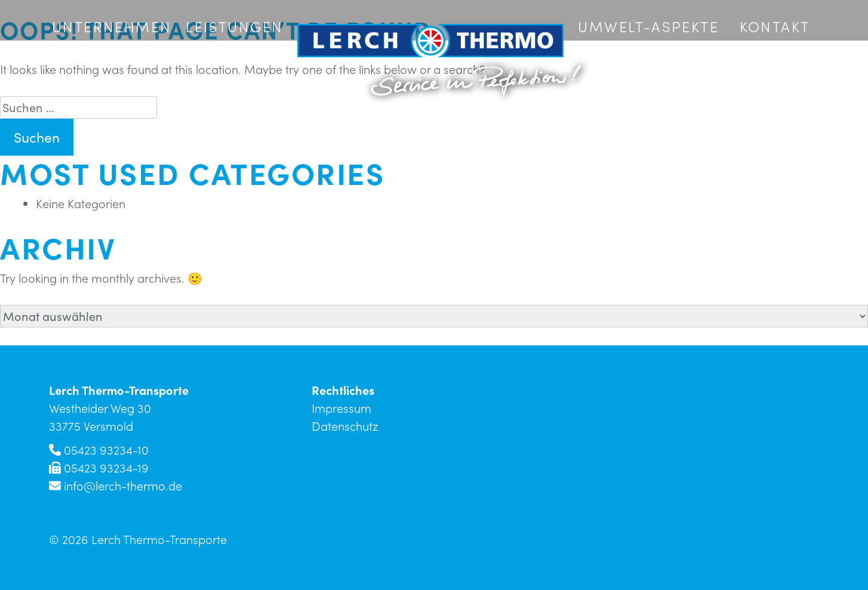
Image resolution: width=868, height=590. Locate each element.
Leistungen (234, 26)
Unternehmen (112, 26)
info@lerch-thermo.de (123, 486)
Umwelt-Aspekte (648, 26)
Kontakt (775, 26)
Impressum (341, 408)
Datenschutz (345, 426)
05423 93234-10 (106, 450)
